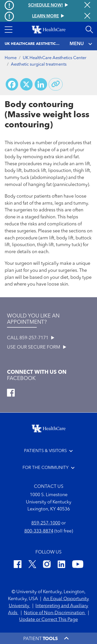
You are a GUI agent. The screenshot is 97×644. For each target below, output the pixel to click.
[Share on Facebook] (12, 84)
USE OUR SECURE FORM (37, 347)
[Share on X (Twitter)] (26, 84)
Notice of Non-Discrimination (55, 613)
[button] (9, 30)
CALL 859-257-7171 (31, 338)
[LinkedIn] (61, 565)
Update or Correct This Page (48, 620)
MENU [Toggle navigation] (81, 44)
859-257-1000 (46, 523)
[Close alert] (87, 16)
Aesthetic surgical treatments (39, 64)
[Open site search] (89, 30)
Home (11, 58)
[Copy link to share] (56, 84)
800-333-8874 (39, 531)
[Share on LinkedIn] (41, 84)
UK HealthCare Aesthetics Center (55, 58)
